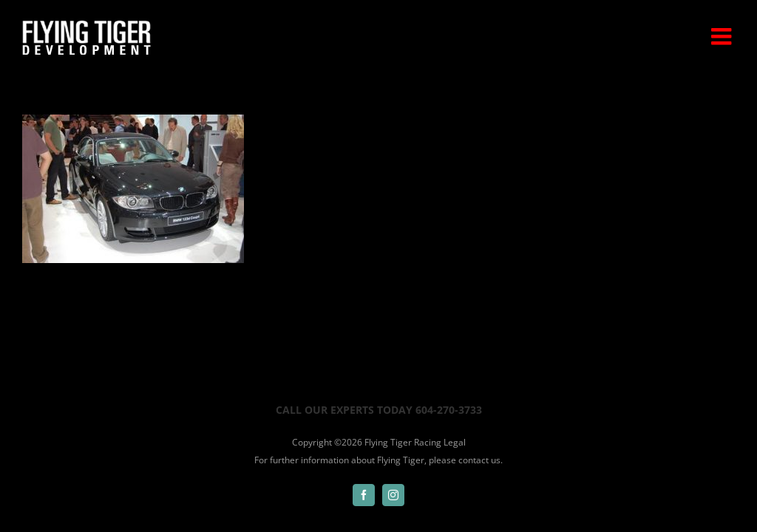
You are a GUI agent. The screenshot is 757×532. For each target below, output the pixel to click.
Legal (455, 442)
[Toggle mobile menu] (723, 36)
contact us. (481, 460)
